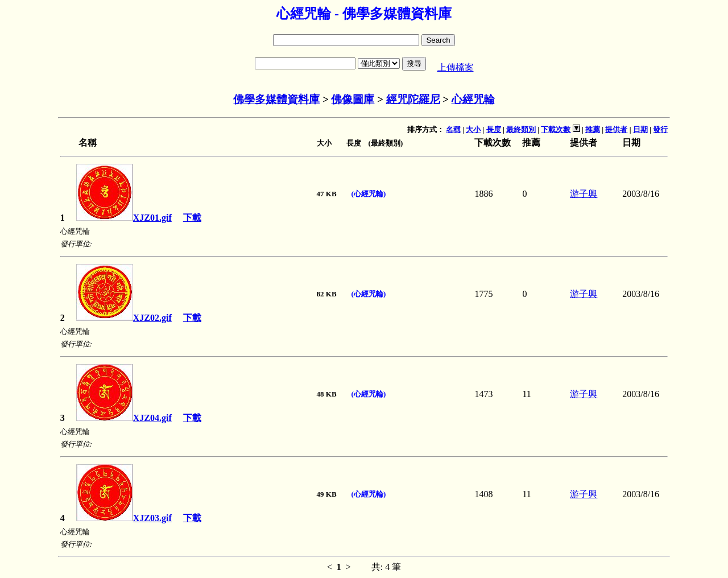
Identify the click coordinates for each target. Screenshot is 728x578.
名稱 (453, 129)
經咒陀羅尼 (413, 99)
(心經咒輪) (369, 194)
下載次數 (556, 129)
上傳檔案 (456, 67)
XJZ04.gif (124, 418)
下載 (192, 218)
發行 (660, 129)
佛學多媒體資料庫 (276, 99)
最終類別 (521, 129)
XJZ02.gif (124, 318)
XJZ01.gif (124, 218)
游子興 (584, 194)
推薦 (593, 129)
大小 (473, 129)
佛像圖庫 (353, 99)
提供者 (616, 129)
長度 (494, 129)
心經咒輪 (473, 99)
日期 (640, 129)
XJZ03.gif (124, 518)
